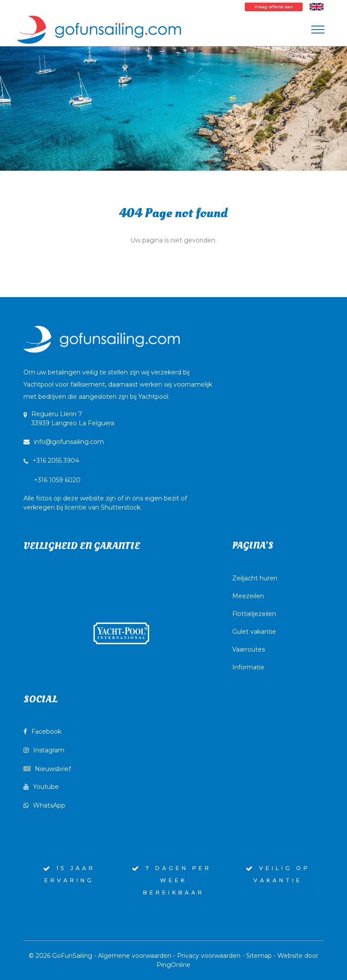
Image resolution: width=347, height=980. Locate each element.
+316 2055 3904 (56, 460)
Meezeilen (248, 596)
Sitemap (259, 956)
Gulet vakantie (254, 632)
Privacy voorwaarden (209, 956)
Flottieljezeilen (254, 614)
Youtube (41, 787)
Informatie (248, 667)
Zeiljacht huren (255, 578)
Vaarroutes (249, 649)
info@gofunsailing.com (64, 442)
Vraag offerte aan (274, 7)
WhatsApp (44, 805)
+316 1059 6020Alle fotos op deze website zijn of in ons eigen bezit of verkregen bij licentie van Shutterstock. (105, 494)
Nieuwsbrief (47, 769)
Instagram (44, 750)
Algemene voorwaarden (135, 956)
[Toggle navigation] (318, 30)
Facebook (42, 732)
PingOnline (173, 965)
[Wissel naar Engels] (317, 7)
